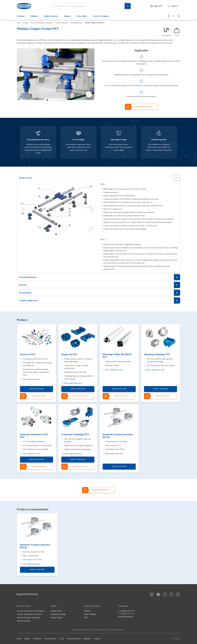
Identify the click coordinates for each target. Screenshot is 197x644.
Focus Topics (83, 16)
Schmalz (87, 611)
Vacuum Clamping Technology (29, 617)
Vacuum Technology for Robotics (30, 614)
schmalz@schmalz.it (126, 616)
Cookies (97, 639)
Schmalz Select (56, 611)
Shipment (87, 639)
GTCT (62, 639)
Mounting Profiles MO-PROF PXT (117, 356)
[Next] (90, 74)
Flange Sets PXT (69, 354)
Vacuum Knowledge (58, 614)
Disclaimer (37, 639)
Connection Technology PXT (75, 435)
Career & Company (102, 16)
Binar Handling (90, 614)
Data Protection (50, 639)
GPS (86, 617)
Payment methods (74, 639)
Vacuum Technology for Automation (42, 23)
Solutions (36, 16)
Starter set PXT (28, 354)
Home (19, 23)
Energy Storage (56, 617)
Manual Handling (23, 621)
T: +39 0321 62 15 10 (126, 611)
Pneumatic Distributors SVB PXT (34, 436)
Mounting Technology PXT (157, 354)
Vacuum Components (62, 23)
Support (69, 16)
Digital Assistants (52, 16)
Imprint (27, 639)
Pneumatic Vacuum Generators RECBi (118, 436)
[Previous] (22, 74)
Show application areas (30, 379)
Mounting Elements (76, 23)
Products (22, 16)
